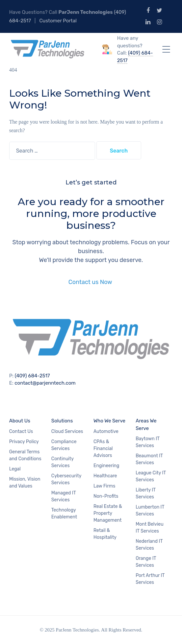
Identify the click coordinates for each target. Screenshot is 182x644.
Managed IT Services (64, 496)
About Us (20, 421)
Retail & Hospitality (105, 534)
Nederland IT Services (149, 545)
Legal (15, 469)
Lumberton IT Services (150, 511)
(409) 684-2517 (32, 376)
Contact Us (21, 431)
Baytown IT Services (148, 442)
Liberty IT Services (146, 493)
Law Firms (104, 486)
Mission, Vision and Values (25, 483)
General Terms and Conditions (25, 455)
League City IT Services (151, 476)
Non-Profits (106, 496)
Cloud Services (67, 431)
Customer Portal (58, 21)
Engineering (106, 466)
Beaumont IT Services (149, 459)
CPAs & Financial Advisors (103, 449)
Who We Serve (109, 421)
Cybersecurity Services (66, 479)
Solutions (62, 421)
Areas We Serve (146, 425)
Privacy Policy (24, 442)
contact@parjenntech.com (45, 383)
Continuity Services (63, 462)
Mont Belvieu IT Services (149, 528)
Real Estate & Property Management (108, 513)
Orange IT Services (146, 562)
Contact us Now (91, 282)
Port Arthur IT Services (150, 579)
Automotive (106, 431)
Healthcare (105, 476)
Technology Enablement (64, 513)
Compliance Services (64, 445)
